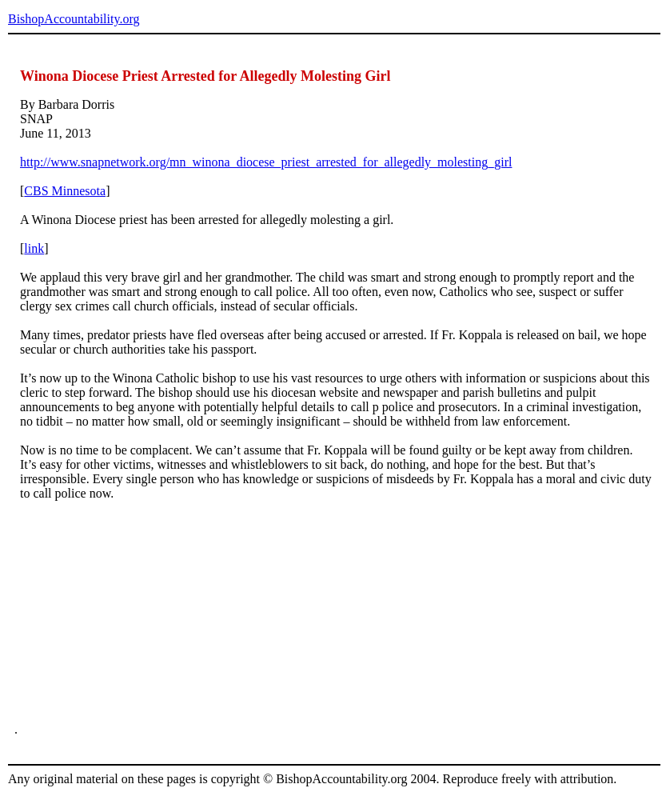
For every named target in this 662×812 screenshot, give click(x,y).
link (34, 248)
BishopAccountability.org (74, 19)
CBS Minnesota (65, 191)
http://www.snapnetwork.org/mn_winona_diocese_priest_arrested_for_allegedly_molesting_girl (266, 162)
